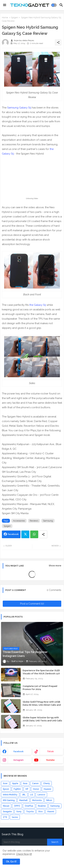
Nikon (49, 800)
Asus (25, 783)
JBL (24, 795)
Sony (19, 812)
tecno (15, 817)
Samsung (48, 521)
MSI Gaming (9, 800)
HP (27, 789)
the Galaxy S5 (38, 305)
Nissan (6, 806)
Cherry (47, 783)
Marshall (23, 800)
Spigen (15, 17)
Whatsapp (34, 534)
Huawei (47, 789)
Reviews (34, 521)
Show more (55, 566)
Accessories (19, 521)
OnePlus (29, 806)
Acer (5, 783)
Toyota (30, 812)
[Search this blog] (24, 842)
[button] (54, 5)
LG (32, 795)
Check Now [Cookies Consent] (22, 854)
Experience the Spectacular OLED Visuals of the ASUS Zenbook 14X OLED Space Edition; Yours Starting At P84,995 (42, 675)
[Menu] (5, 5)
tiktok (50, 752)
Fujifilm (17, 789)
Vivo (40, 812)
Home (5, 17)
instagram (19, 760)
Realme (42, 806)
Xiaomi (51, 812)
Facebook (13, 534)
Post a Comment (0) (32, 604)
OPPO (17, 806)
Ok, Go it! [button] (11, 862)
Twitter (25, 534)
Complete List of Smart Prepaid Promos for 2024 (40, 688)
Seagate (7, 812)
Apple (15, 783)
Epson (6, 789)
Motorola (37, 800)
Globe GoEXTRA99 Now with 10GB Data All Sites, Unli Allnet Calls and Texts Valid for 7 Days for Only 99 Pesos (42, 707)
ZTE (5, 817)
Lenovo (41, 795)
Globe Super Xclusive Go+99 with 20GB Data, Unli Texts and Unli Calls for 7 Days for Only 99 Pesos (42, 721)
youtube (50, 760)
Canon (35, 783)
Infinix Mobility (10, 795)
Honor (36, 789)
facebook (19, 752)
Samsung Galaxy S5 (19, 108)
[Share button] (43, 534)
